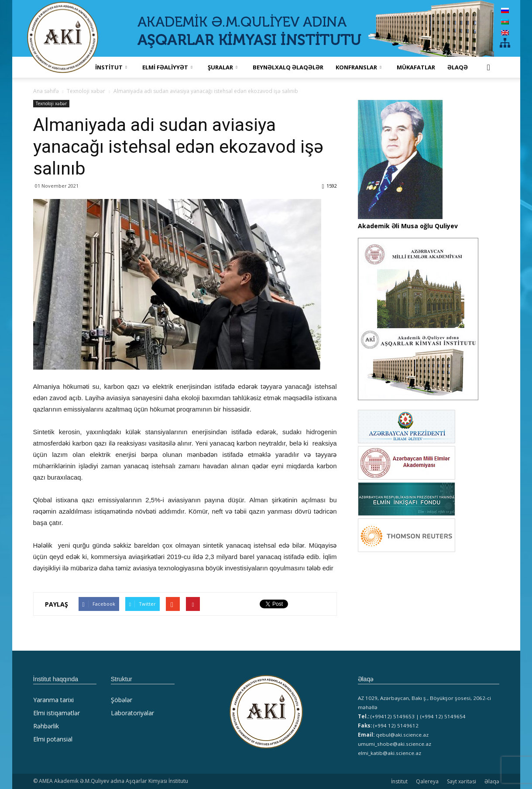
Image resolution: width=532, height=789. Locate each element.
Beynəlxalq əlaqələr (288, 67)
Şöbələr (122, 700)
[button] (489, 67)
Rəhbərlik (46, 726)
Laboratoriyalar (132, 713)
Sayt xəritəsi (462, 781)
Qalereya (427, 781)
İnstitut (399, 781)
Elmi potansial (53, 739)
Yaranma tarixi (53, 700)
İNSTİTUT (111, 67)
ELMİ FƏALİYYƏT (167, 67)
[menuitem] (505, 10)
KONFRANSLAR (359, 67)
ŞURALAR (223, 67)
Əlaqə (458, 67)
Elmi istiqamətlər (57, 713)
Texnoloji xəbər (51, 103)
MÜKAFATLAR (416, 67)
